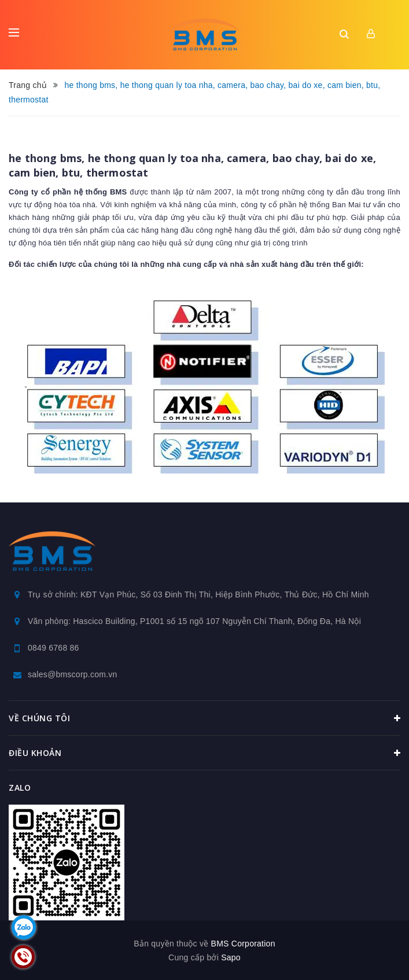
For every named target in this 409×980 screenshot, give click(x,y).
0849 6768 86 (54, 648)
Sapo (231, 957)
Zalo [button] (20, 788)
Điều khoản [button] (204, 753)
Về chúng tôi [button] (204, 718)
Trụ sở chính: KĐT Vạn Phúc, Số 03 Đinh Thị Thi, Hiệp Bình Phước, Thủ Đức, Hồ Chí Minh (198, 594)
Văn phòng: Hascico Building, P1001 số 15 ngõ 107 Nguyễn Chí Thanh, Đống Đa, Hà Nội (194, 621)
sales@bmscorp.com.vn (73, 674)
